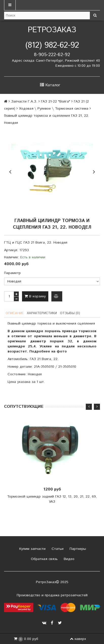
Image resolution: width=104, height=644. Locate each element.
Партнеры (77, 549)
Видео (68, 559)
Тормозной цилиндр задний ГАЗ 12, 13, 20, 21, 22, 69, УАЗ (52, 499)
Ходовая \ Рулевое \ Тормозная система (54, 109)
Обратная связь (44, 559)
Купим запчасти (32, 549)
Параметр (12, 273)
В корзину (35, 296)
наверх (78, 639)
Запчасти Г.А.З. (24, 101)
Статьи (57, 549)
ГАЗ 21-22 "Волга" (56, 101)
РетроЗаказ (52, 30)
